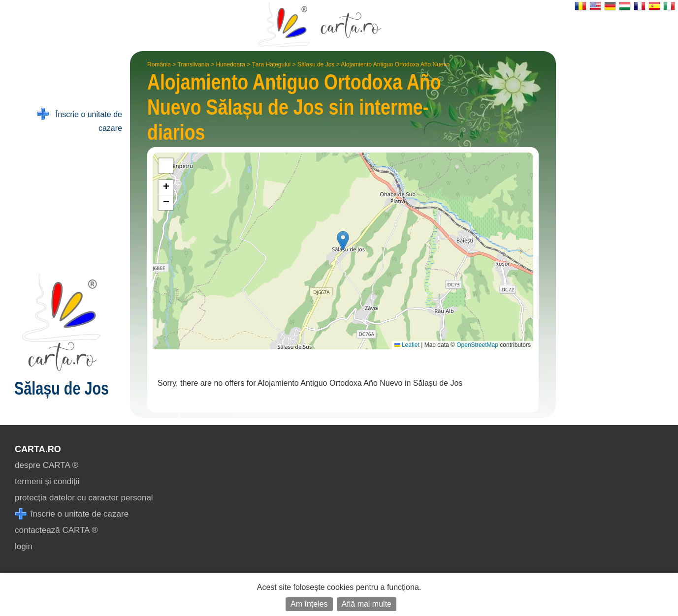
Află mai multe (367, 604)
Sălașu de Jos (316, 64)
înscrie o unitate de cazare (72, 514)
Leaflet (407, 345)
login (24, 546)
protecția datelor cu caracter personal (84, 498)
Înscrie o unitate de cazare (80, 120)
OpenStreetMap (477, 345)
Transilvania (194, 64)
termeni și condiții (47, 481)
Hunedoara (230, 64)
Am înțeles (309, 604)
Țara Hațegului (272, 64)
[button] (343, 241)
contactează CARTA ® (56, 530)
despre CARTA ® (47, 465)
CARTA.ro (38, 449)
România (159, 64)
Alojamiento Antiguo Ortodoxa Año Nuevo (395, 64)
